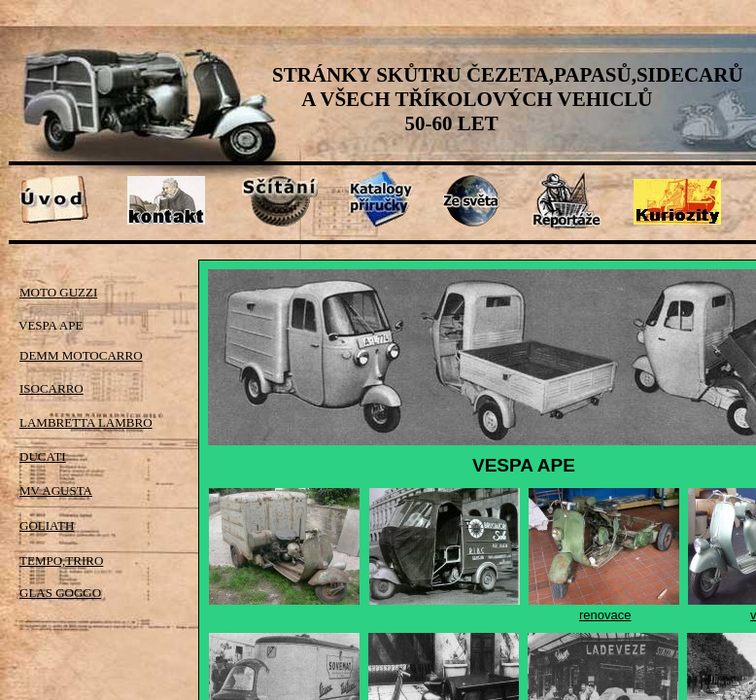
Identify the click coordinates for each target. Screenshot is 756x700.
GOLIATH (47, 525)
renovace (605, 615)
